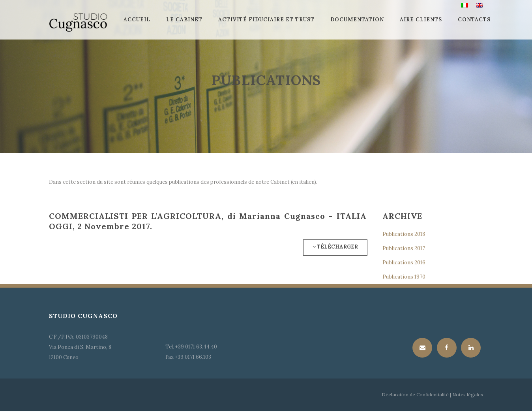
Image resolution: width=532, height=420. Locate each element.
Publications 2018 (404, 234)
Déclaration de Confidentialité (415, 395)
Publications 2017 (404, 248)
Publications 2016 (404, 263)
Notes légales (467, 395)
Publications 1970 (404, 277)
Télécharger (335, 247)
